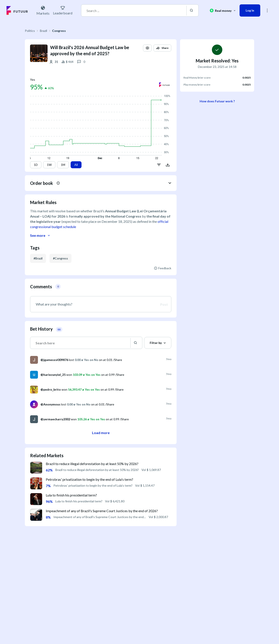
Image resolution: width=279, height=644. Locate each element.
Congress (59, 31)
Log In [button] (250, 10)
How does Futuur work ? (217, 101)
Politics (30, 31)
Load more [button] (101, 433)
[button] (147, 48)
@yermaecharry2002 (55, 419)
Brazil (43, 31)
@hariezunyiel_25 (53, 375)
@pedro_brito (51, 389)
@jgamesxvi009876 (54, 360)
